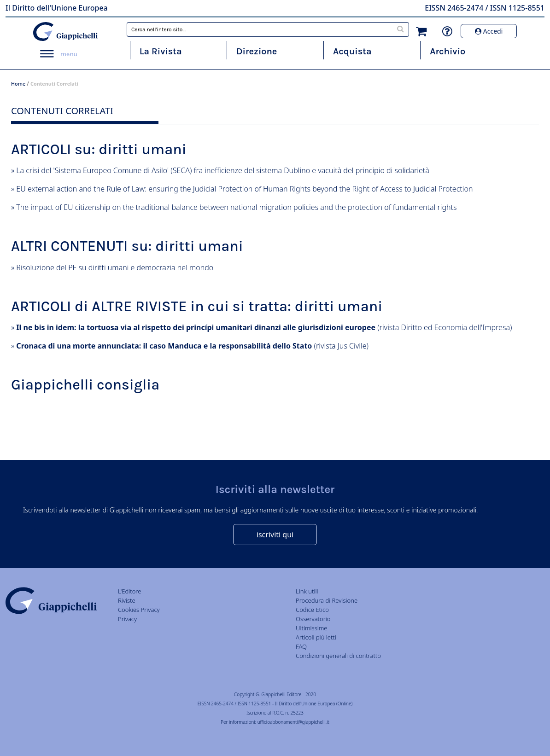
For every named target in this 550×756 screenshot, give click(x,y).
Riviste (127, 600)
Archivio (448, 51)
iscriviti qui (275, 535)
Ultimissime (311, 628)
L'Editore (129, 591)
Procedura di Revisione (327, 600)
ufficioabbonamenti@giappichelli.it (293, 722)
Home (18, 84)
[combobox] (268, 29)
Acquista (352, 51)
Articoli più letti (316, 637)
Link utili (307, 591)
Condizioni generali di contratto (338, 656)
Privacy (127, 619)
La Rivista (161, 51)
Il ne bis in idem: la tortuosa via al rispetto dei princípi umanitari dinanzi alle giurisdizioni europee (196, 327)
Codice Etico (312, 610)
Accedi (489, 31)
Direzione (257, 51)
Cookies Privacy (139, 610)
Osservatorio (313, 619)
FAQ (301, 646)
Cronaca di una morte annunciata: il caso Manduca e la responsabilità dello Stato (164, 346)
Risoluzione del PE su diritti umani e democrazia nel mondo (115, 268)
